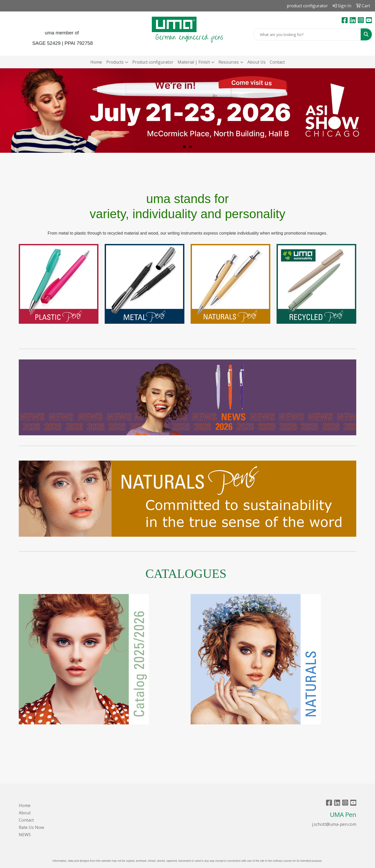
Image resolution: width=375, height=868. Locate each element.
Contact (277, 62)
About (25, 813)
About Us (257, 62)
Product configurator (153, 62)
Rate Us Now (31, 827)
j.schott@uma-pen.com (334, 824)
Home (96, 62)
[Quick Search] (307, 34)
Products (115, 62)
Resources (229, 62)
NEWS (25, 835)
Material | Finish (194, 62)
